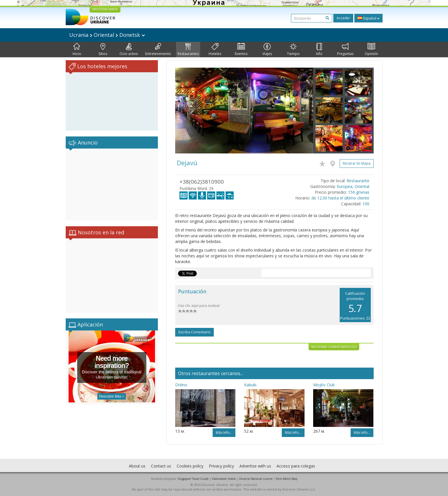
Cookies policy (190, 466)
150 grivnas (359, 192)
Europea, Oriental (353, 186)
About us (137, 466)
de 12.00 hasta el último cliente (340, 198)
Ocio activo (129, 50)
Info (319, 50)
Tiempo (293, 50)
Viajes (267, 50)
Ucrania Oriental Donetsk (107, 35)
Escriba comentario (194, 332)
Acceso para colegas (296, 466)
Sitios (103, 50)
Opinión (371, 50)
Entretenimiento (158, 50)
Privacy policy (221, 466)
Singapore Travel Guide (193, 479)
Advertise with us (255, 466)
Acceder (343, 18)
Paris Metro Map (287, 479)
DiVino (181, 385)
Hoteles (215, 50)
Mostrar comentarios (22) (334, 347)
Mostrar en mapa (357, 163)
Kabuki (250, 385)
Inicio (77, 50)
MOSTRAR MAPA (105, 9)
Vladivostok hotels (224, 479)
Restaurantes (188, 50)
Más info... (224, 433)
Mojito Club (324, 385)
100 (366, 204)
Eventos (241, 50)
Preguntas (345, 50)
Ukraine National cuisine (256, 479)
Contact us (161, 466)
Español (368, 18)
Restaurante (358, 181)
